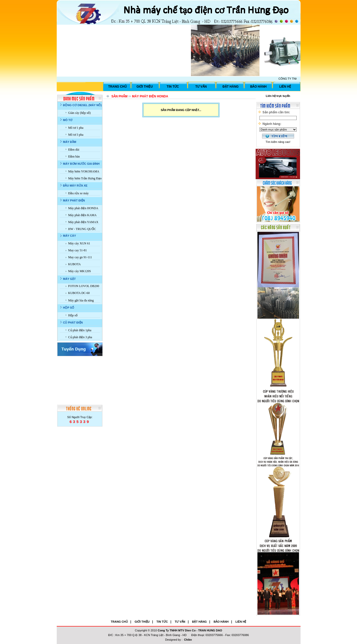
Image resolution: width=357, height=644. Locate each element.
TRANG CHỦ (118, 87)
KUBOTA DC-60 (79, 293)
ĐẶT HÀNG (231, 87)
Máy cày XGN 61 (79, 243)
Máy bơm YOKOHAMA (84, 171)
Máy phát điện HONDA (83, 208)
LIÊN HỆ (285, 87)
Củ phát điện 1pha (80, 330)
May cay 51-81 (78, 250)
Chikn (188, 640)
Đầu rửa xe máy (79, 193)
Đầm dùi (74, 150)
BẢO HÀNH (258, 87)
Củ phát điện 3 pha (80, 337)
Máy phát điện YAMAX (83, 222)
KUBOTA (75, 264)
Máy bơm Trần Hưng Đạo (85, 178)
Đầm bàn (74, 157)
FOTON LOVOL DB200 (84, 286)
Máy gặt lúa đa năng (81, 300)
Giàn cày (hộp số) (80, 113)
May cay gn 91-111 (80, 257)
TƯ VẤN (201, 87)
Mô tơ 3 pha (76, 135)
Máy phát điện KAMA (83, 215)
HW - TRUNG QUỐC (82, 229)
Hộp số (73, 315)
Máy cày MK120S (80, 271)
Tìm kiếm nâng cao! (278, 142)
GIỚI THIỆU (145, 87)
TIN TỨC (173, 87)
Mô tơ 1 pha (76, 128)
